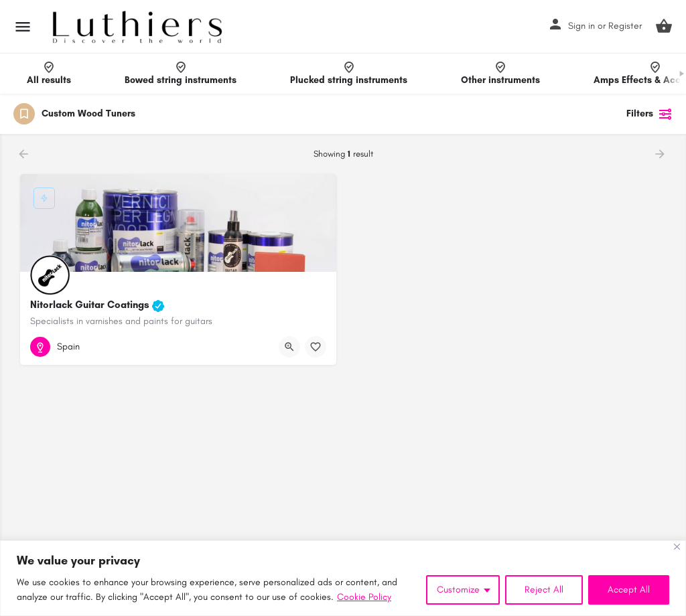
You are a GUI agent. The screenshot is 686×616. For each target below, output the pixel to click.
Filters (649, 114)
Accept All (629, 590)
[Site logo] (139, 27)
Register (625, 26)
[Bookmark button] (316, 347)
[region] (343, 578)
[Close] (677, 547)
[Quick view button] (289, 347)
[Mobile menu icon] (23, 27)
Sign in (581, 26)
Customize (458, 590)
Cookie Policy (364, 597)
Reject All (544, 590)
